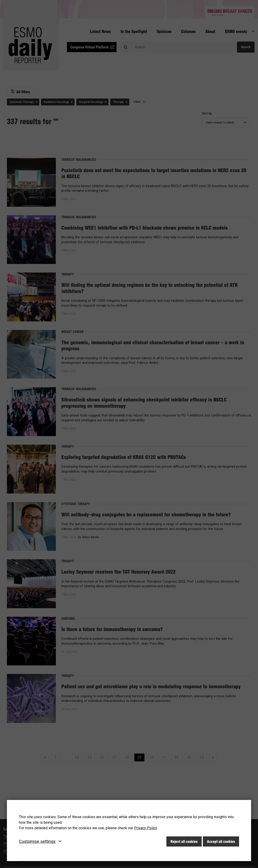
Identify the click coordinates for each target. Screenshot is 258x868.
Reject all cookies (184, 841)
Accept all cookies (221, 841)
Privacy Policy (145, 828)
